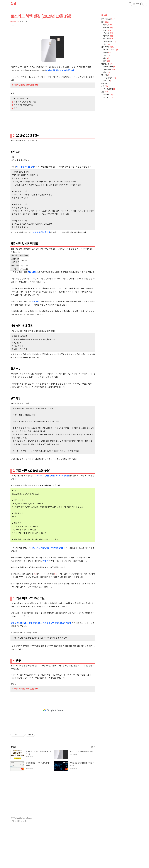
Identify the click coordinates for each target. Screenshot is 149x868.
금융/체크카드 (15, 22)
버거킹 (108, 25)
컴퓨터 (107, 53)
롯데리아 (108, 33)
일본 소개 (108, 81)
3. (13, 145)
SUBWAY (108, 39)
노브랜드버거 (110, 42)
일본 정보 (106, 75)
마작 (106, 58)
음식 (105, 22)
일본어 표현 (109, 70)
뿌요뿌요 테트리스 (111, 50)
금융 (104, 92)
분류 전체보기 (108, 19)
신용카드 (108, 95)
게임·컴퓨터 (107, 47)
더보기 (93, 787)
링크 (35, 614)
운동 (104, 86)
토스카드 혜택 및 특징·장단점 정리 (25, 125)
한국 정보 (106, 84)
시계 (107, 56)
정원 (13, 3)
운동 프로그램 (109, 89)
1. (13, 138)
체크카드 (108, 98)
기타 (107, 44)
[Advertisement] (53, 52)
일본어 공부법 (109, 67)
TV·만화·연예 (110, 78)
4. (13, 148)
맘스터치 (108, 36)
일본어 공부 (107, 64)
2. (13, 141)
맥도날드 (108, 28)
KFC (107, 30)
